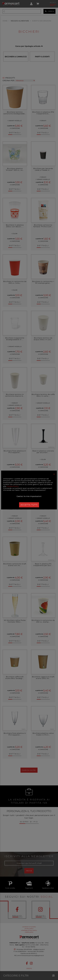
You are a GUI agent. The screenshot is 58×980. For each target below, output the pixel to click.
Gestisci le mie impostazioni (29, 496)
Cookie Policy (13, 486)
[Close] (54, 474)
